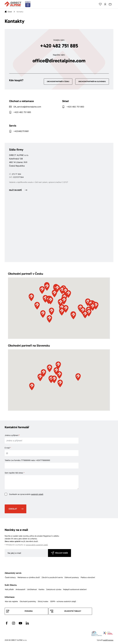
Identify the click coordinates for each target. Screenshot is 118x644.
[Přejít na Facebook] (7, 623)
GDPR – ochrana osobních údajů (63, 601)
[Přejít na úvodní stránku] (18, 4)
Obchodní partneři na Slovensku (92, 81)
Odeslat (13, 509)
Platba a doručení (88, 577)
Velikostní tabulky (73, 611)
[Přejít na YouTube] (20, 623)
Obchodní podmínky (28, 601)
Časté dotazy (10, 577)
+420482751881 (21, 131)
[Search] (95, 4)
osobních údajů (37, 494)
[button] (60, 303)
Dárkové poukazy (72, 577)
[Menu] (115, 4)
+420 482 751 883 (75, 107)
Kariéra (41, 589)
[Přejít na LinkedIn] (27, 623)
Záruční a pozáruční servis (52, 577)
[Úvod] (10, 12)
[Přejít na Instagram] (14, 623)
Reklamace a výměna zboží (29, 577)
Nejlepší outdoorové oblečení (75, 589)
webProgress (108, 640)
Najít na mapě (15, 190)
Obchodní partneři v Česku (58, 81)
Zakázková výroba (54, 589)
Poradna (29, 611)
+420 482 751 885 (59, 46)
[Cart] (110, 4)
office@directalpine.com (59, 61)
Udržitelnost (32, 589)
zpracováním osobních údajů (37, 545)
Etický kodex (43, 601)
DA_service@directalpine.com (27, 107)
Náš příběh (9, 589)
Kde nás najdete (11, 601)
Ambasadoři (20, 589)
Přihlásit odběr (61, 553)
